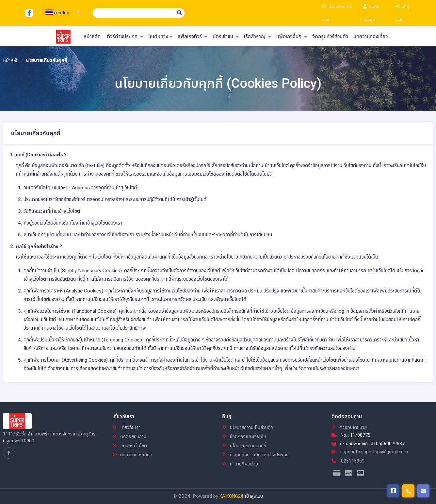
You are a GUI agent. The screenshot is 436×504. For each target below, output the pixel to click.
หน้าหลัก (92, 37)
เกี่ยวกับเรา (126, 427)
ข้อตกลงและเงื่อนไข (244, 436)
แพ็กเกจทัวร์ (193, 37)
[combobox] (61, 10)
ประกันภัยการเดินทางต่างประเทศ (255, 455)
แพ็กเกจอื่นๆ (292, 37)
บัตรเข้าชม (226, 37)
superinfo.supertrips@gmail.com (370, 452)
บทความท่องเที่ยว (371, 37)
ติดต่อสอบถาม (129, 436)
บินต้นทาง (160, 37)
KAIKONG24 (231, 496)
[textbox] (61, 13)
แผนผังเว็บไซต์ (130, 446)
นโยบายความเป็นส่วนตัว (248, 427)
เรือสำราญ (258, 37)
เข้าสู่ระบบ (254, 496)
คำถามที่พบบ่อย (240, 464)
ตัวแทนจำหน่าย (349, 427)
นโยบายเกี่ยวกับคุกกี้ (244, 446)
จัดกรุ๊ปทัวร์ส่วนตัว (330, 37)
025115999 (348, 461)
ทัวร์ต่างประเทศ (125, 37)
